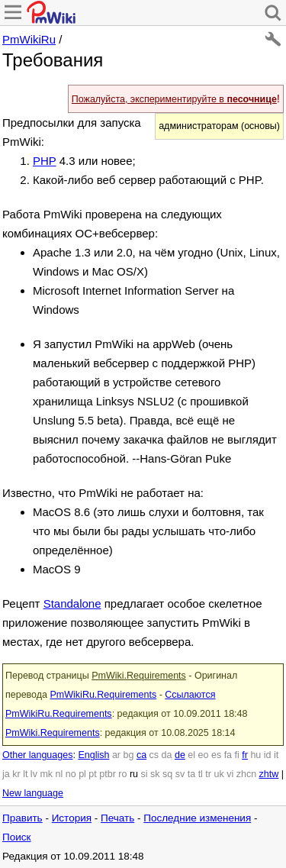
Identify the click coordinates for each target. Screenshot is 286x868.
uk (219, 774)
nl (59, 774)
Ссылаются (190, 695)
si (145, 774)
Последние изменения (197, 818)
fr (245, 755)
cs (154, 755)
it (276, 755)
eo (204, 755)
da (167, 755)
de (180, 755)
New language (33, 793)
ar (116, 755)
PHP (45, 161)
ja (6, 774)
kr (16, 774)
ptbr (108, 774)
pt (92, 774)
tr (208, 774)
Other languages (37, 755)
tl (201, 774)
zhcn (246, 774)
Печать (117, 818)
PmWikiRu (29, 39)
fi (237, 755)
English (93, 755)
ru (134, 774)
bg (128, 755)
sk (155, 774)
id (268, 755)
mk (46, 774)
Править (22, 818)
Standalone (72, 603)
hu (255, 755)
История (72, 818)
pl (82, 774)
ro (122, 774)
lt (25, 774)
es (216, 755)
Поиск (16, 837)
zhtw (269, 774)
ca (141, 755)
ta (191, 774)
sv (180, 774)
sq (167, 774)
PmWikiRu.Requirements (104, 695)
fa (228, 755)
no (71, 774)
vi (230, 774)
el (191, 755)
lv (34, 774)
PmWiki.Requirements (139, 676)
